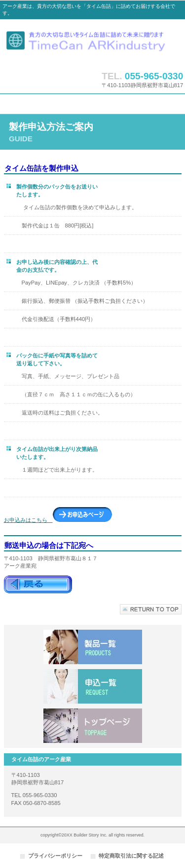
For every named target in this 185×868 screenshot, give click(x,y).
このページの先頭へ (151, 609)
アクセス (93, 726)
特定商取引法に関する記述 (131, 856)
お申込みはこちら (58, 520)
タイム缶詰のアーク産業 (93, 43)
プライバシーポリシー (55, 856)
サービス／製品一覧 (93, 647)
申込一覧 (93, 686)
